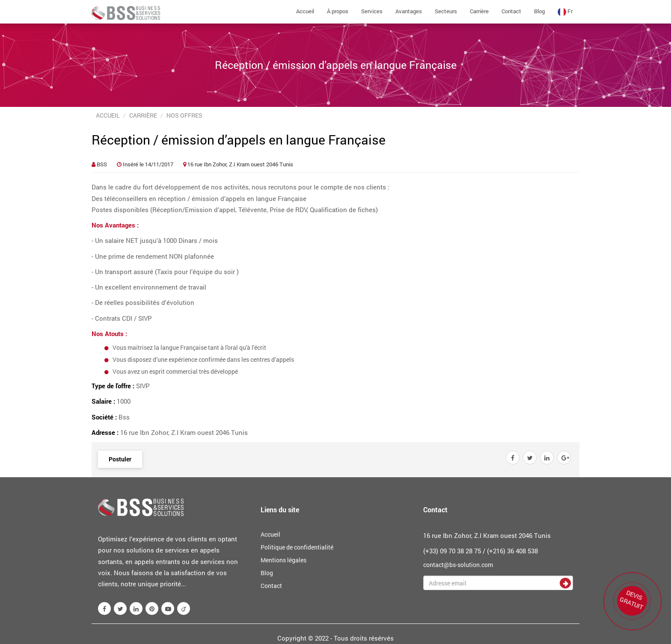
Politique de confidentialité (297, 547)
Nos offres (184, 115)
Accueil (305, 11)
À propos (338, 11)
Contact (511, 11)
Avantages (409, 11)
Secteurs (446, 11)
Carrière (479, 11)
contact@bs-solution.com (458, 565)
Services (372, 11)
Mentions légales (284, 560)
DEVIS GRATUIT (633, 600)
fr (565, 12)
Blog (539, 11)
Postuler (120, 459)
